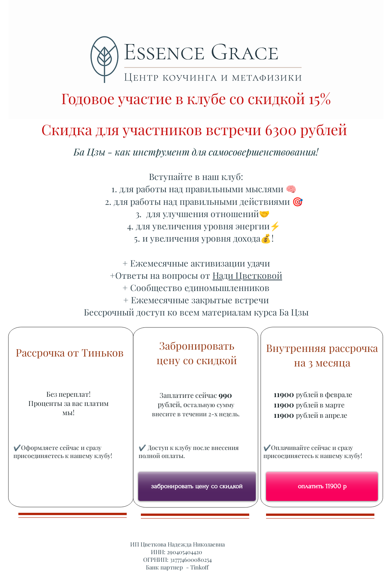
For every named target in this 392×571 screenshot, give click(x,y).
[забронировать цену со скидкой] (197, 486)
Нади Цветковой (247, 275)
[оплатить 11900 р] (322, 486)
